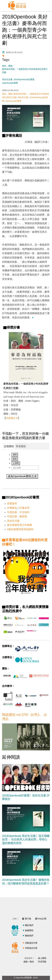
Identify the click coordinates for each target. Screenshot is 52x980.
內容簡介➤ (12, 418)
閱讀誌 (16, 930)
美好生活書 (7, 79)
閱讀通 (16, 947)
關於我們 (29, 925)
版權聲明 (29, 930)
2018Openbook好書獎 (24, 79)
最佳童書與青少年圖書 (20, 525)
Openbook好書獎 (10, 83)
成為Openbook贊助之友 (22, 476)
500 (15, 459)
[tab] (9, 446)
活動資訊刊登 (31, 943)
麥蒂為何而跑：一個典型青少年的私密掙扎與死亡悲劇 (25, 71)
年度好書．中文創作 (18, 512)
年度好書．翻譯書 (17, 516)
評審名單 (25, 508)
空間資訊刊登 (31, 948)
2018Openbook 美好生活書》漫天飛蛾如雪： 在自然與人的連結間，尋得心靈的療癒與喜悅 (26, 839)
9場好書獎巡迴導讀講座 (20, 529)
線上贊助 (42, 958)
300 (15, 455)
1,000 (16, 463)
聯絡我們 (29, 936)
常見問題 (42, 962)
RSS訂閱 (42, 919)
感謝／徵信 (29, 962)
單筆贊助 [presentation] (21, 446)
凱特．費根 (7, 66)
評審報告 (12, 508)
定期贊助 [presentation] (9, 446)
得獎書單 (12, 504)
